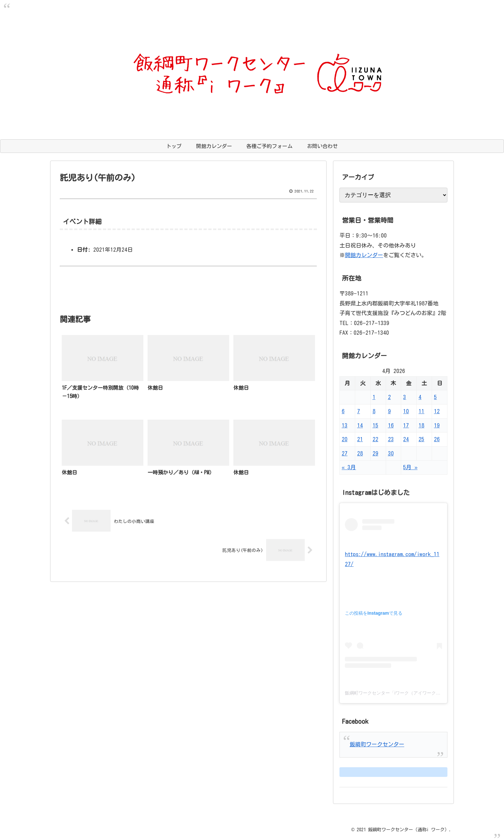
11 (421, 411)
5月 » (410, 467)
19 (437, 425)
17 (406, 425)
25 (421, 439)
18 (421, 425)
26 (437, 439)
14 (360, 425)
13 (345, 425)
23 (391, 439)
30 (391, 453)
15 (375, 425)
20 (345, 439)
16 (391, 425)
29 (375, 453)
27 (345, 453)
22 (375, 439)
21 (360, 439)
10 (406, 411)
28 (360, 453)
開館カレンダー (364, 255)
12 (437, 411)
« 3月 (349, 467)
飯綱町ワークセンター (377, 744)
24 (406, 439)
